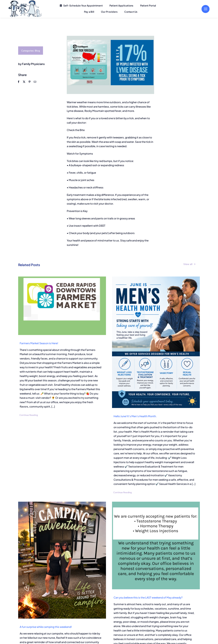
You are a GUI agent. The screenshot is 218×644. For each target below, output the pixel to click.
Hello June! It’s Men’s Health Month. (135, 416)
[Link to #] (206, 9)
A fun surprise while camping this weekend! (46, 627)
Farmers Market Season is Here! (39, 343)
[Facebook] (18, 82)
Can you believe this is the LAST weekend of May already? (148, 597)
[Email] (35, 82)
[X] (24, 82)
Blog (37, 51)
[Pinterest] (29, 82)
